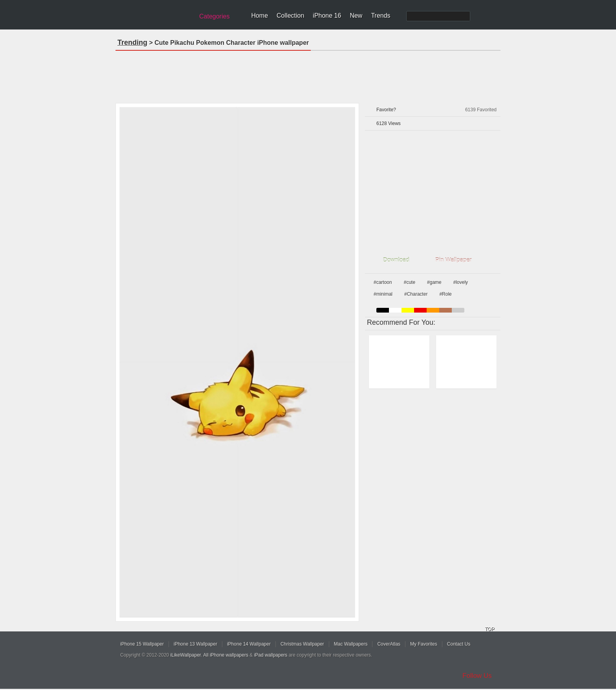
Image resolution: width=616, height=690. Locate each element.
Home (259, 16)
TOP (489, 629)
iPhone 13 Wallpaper (195, 644)
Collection (290, 16)
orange (433, 310)
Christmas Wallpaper (302, 644)
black (383, 310)
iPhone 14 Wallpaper (249, 644)
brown (445, 310)
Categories (214, 16)
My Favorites (424, 644)
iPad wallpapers (271, 655)
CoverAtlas (389, 644)
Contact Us (459, 644)
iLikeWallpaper (186, 655)
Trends (380, 16)
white (395, 310)
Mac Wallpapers (351, 644)
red (420, 310)
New (356, 16)
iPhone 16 (327, 16)
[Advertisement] (308, 74)
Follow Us (477, 676)
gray (458, 310)
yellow (408, 310)
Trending (132, 42)
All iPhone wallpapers (226, 655)
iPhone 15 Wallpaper (142, 644)
